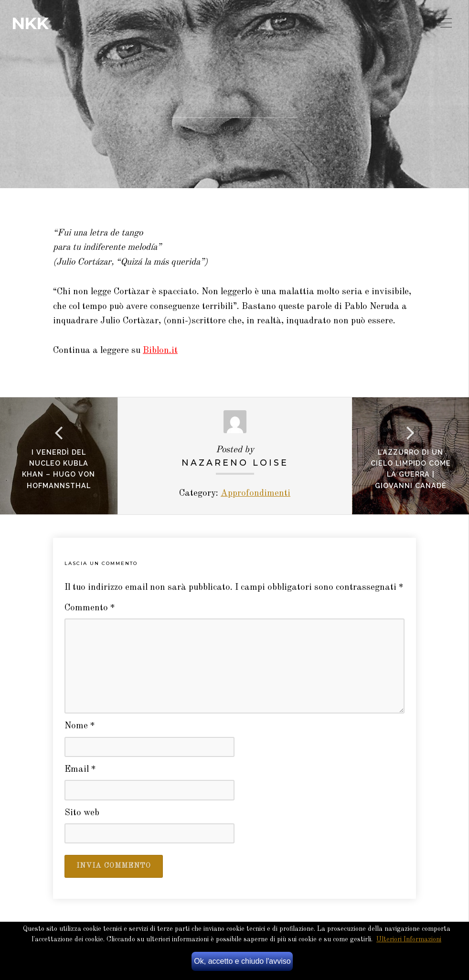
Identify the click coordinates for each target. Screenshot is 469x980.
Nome (80, 726)
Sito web (82, 813)
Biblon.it (160, 351)
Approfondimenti (256, 494)
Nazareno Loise (235, 463)
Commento (90, 608)
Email (80, 770)
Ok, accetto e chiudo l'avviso (242, 961)
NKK (30, 23)
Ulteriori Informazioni (409, 939)
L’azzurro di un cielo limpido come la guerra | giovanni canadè (411, 469)
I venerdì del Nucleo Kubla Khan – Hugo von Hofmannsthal (59, 469)
